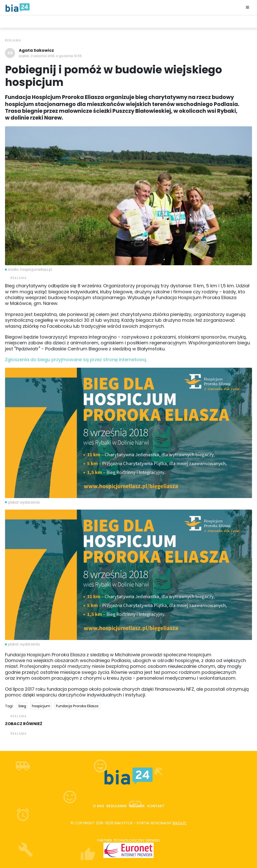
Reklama (137, 806)
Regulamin (116, 806)
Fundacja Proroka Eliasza (77, 706)
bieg (22, 706)
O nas (98, 806)
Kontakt (156, 806)
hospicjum (41, 706)
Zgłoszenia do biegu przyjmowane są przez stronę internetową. (76, 360)
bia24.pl (180, 823)
